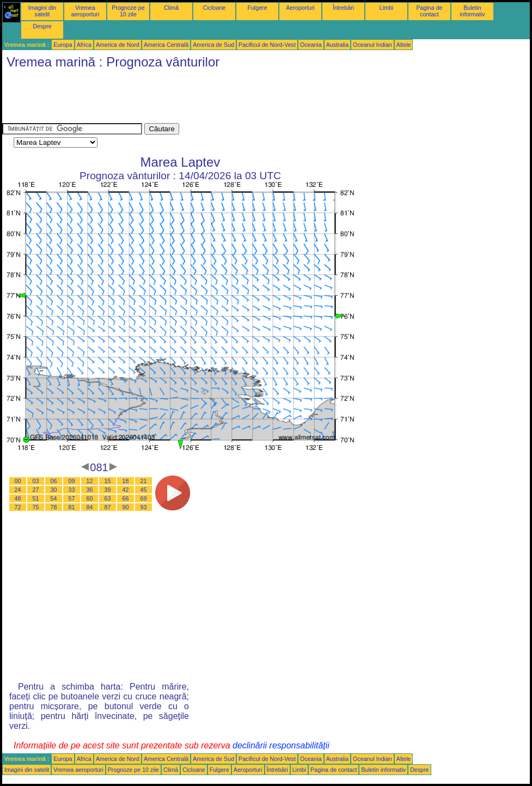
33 (72, 490)
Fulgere (257, 8)
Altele (404, 45)
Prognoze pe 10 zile (128, 11)
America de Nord (118, 45)
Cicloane (214, 8)
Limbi (386, 8)
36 (90, 490)
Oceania (311, 45)
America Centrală (166, 45)
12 (90, 481)
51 (36, 498)
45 (144, 490)
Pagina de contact (430, 11)
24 (18, 490)
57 (72, 498)
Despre (42, 26)
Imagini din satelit (42, 11)
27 (36, 490)
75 (36, 507)
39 (108, 490)
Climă (171, 8)
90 (126, 507)
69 (144, 498)
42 (126, 490)
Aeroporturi (300, 8)
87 (108, 507)
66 (126, 498)
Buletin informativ (472, 11)
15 (108, 481)
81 (72, 507)
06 (54, 481)
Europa (63, 45)
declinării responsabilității (281, 745)
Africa (84, 45)
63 (108, 498)
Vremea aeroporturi (85, 11)
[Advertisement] (200, 99)
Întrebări (343, 8)
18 (126, 481)
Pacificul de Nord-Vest (267, 45)
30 (54, 490)
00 (18, 481)
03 (36, 481)
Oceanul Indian (372, 45)
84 (90, 507)
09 (72, 481)
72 (18, 507)
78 (54, 507)
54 (54, 498)
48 (18, 498)
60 (90, 498)
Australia (337, 45)
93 (144, 507)
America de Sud (213, 45)
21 (144, 481)
